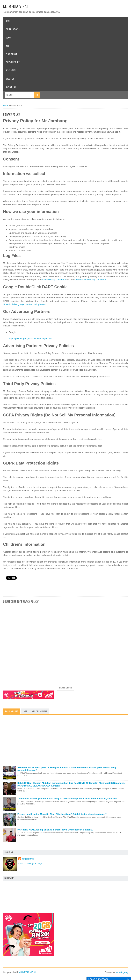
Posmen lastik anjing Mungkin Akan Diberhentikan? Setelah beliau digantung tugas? (62, 814)
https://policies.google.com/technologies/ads (25, 304)
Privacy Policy (13, 62)
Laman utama (65, 688)
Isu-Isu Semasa (13, 29)
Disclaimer (11, 70)
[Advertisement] (65, 741)
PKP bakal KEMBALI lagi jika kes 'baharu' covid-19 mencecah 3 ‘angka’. (55, 830)
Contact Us (11, 87)
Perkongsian (12, 54)
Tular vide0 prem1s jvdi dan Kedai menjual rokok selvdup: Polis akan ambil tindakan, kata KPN (67, 799)
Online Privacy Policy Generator (90, 280)
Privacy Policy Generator (54, 280)
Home (8, 21)
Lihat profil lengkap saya (30, 863)
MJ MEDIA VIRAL (16, 6)
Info (8, 46)
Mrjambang (28, 859)
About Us (10, 79)
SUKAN (8, 37)
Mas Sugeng (122, 972)
